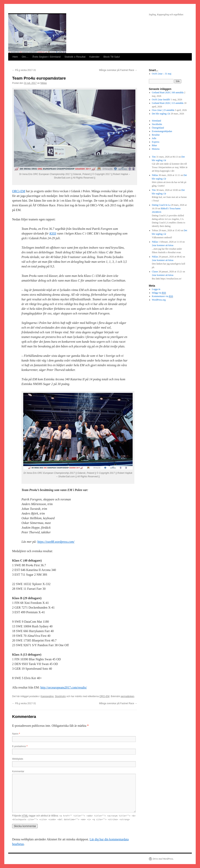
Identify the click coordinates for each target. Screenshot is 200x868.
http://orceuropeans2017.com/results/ (64, 687)
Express (156, 142)
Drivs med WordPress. (163, 859)
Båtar (154, 145)
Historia (156, 149)
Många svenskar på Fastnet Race (118, 70)
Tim (154, 157)
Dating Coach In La (161, 205)
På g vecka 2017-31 (24, 70)
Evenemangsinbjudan (162, 131)
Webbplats (18, 759)
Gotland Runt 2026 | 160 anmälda (168, 92)
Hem (15, 57)
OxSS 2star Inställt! (161, 100)
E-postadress (20, 746)
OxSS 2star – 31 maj (162, 74)
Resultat (156, 135)
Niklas (44, 83)
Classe (155, 272)
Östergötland (158, 128)
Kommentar (18, 771)
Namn (16, 734)
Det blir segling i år (161, 114)
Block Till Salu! (112, 57)
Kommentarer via (163, 296)
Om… (25, 57)
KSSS (53, 233)
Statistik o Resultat (75, 57)
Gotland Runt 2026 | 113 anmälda (168, 103)
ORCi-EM (19, 191)
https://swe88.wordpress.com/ (56, 542)
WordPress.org (159, 300)
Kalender (95, 57)
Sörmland (157, 121)
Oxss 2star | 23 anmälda (163, 110)
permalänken (127, 696)
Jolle (154, 138)
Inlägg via (159, 293)
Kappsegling (47, 696)
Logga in (156, 289)
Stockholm (60, 696)
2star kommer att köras (163, 245)
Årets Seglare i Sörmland (46, 57)
